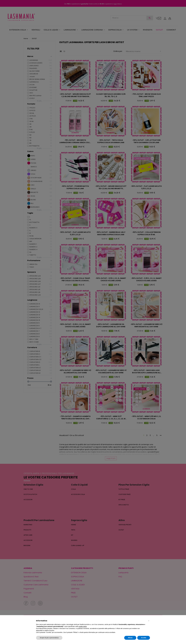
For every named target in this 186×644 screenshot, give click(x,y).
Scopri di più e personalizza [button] (49, 638)
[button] (149, 621)
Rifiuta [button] (130, 638)
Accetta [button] (144, 638)
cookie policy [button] (83, 626)
